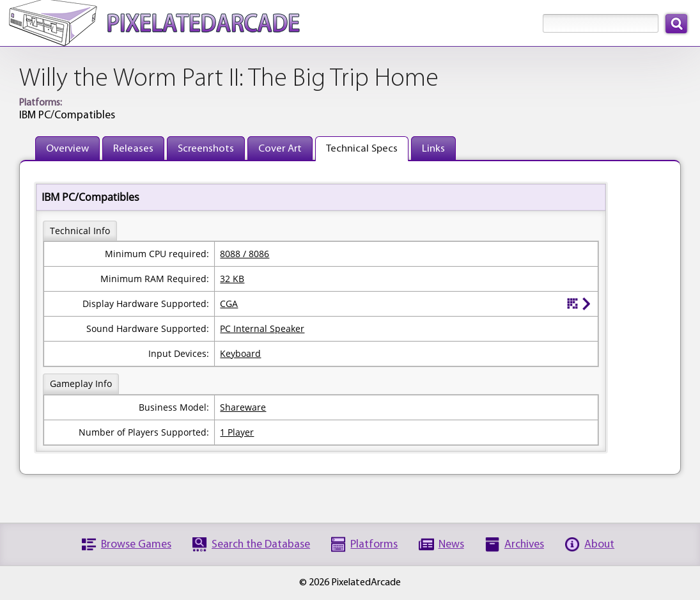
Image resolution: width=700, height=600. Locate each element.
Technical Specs (362, 149)
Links (433, 149)
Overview (67, 149)
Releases (133, 149)
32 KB (232, 279)
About (599, 545)
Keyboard (240, 353)
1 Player (237, 432)
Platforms (374, 545)
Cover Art (280, 149)
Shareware (243, 407)
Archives (524, 545)
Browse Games (136, 545)
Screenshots (206, 149)
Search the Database (261, 545)
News (451, 545)
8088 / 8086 (245, 254)
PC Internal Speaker (262, 328)
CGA (229, 304)
